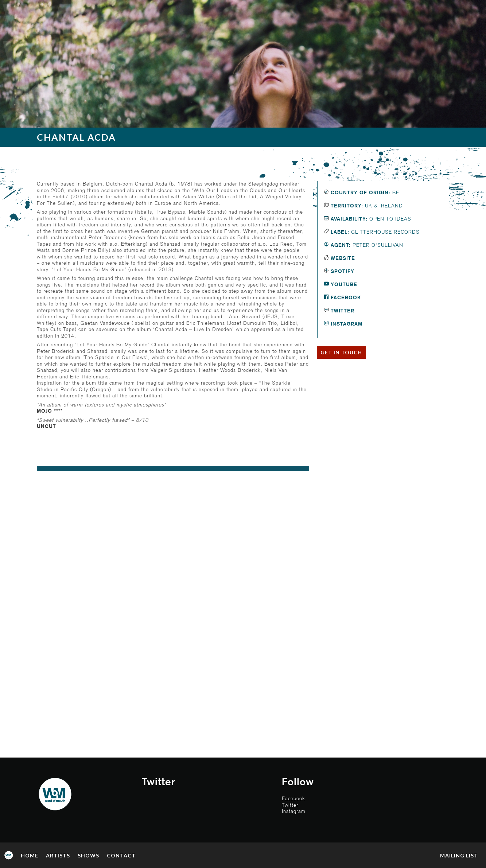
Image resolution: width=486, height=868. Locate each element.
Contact (121, 855)
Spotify (342, 272)
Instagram (346, 324)
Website (342, 258)
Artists (58, 855)
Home (30, 855)
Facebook (345, 298)
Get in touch (341, 352)
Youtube (343, 285)
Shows (88, 855)
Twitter (342, 311)
